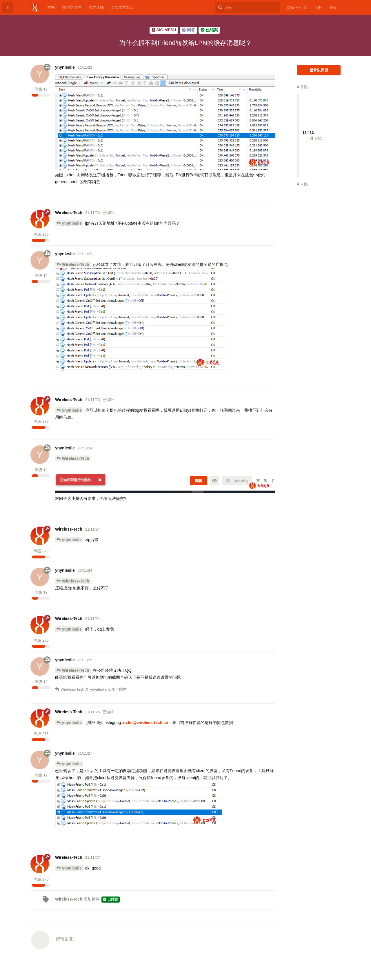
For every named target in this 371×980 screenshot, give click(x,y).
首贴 (302, 87)
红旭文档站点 (123, 7)
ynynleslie (72, 223)
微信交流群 (72, 7)
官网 (51, 7)
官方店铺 (96, 7)
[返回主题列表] (8, 8)
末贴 (302, 184)
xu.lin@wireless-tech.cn (145, 723)
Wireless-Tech (76, 264)
